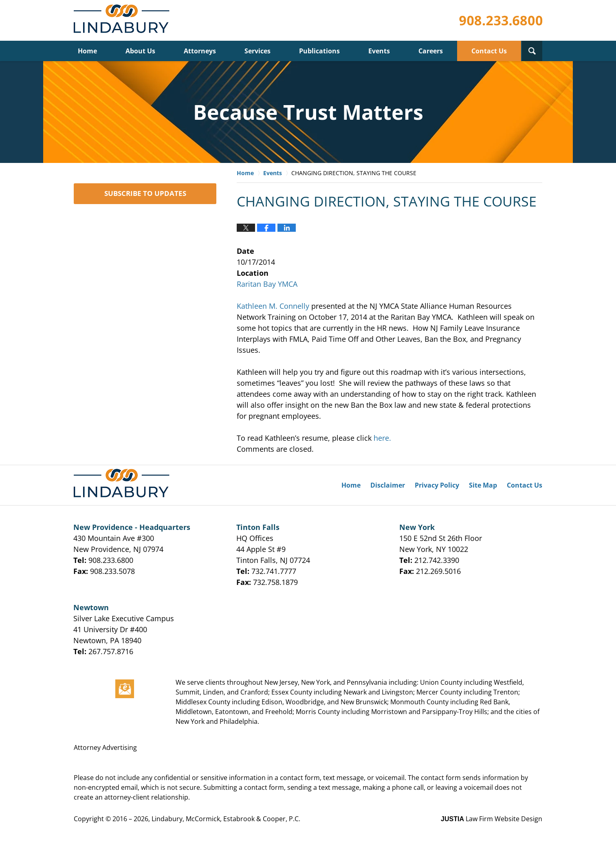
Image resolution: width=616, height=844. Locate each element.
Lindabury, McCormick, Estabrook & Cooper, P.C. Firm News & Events (123, 21)
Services (257, 51)
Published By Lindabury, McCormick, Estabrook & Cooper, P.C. (501, 21)
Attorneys (200, 51)
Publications (319, 51)
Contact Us (489, 51)
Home (87, 51)
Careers (431, 51)
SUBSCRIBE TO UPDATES (145, 193)
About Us (140, 51)
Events (379, 51)
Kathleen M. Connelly (273, 306)
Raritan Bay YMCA (267, 284)
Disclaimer (388, 485)
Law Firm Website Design (492, 819)
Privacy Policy (437, 485)
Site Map (483, 485)
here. (382, 438)
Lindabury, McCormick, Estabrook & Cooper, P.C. (226, 819)
